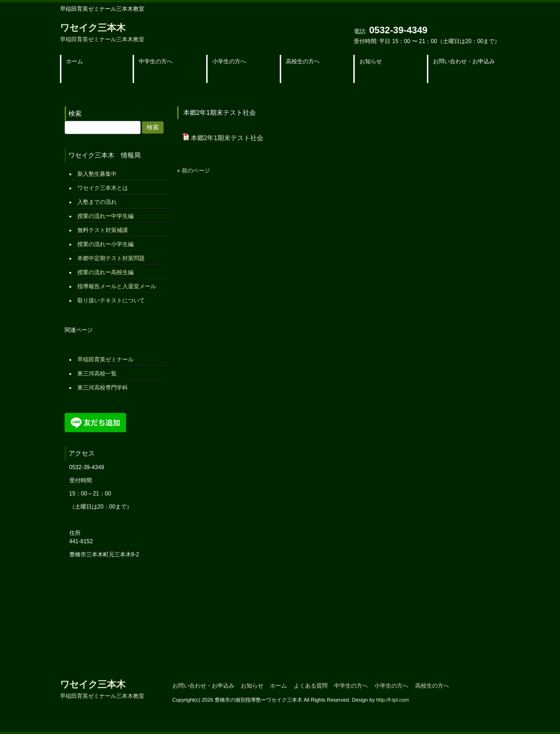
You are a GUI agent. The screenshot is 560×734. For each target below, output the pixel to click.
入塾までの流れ (97, 202)
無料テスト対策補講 (103, 230)
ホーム (278, 686)
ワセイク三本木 (102, 33)
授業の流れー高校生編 (105, 272)
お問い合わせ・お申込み (203, 686)
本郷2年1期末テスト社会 (227, 138)
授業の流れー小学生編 (105, 244)
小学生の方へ (391, 686)
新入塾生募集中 (97, 174)
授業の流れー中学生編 (105, 216)
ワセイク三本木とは (103, 188)
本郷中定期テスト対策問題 (111, 258)
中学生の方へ (351, 686)
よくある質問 (311, 686)
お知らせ (252, 686)
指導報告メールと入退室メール (117, 286)
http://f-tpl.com (393, 700)
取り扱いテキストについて (111, 300)
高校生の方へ (432, 686)
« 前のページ (194, 171)
